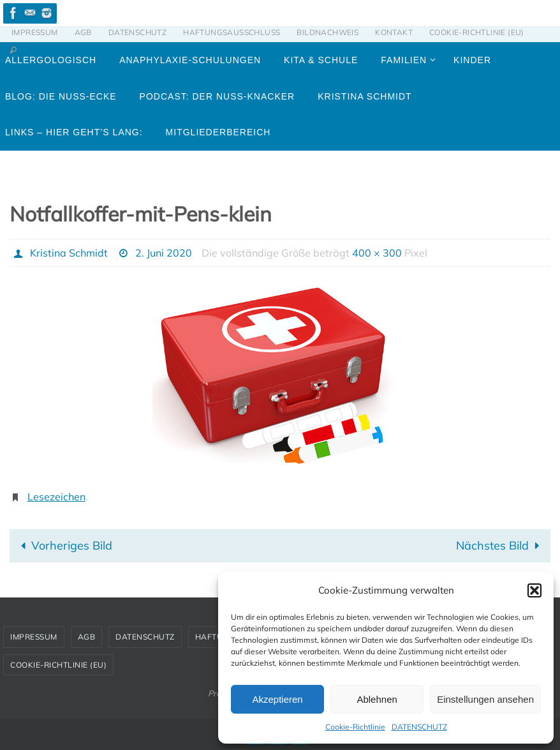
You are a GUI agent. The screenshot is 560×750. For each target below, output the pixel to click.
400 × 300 (377, 253)
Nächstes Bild (500, 545)
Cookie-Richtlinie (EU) (477, 32)
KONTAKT (394, 32)
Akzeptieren (277, 699)
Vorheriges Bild (63, 545)
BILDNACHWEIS (328, 32)
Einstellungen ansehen (485, 699)
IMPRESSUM (35, 32)
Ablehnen (377, 699)
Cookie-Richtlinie (355, 727)
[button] (534, 590)
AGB (83, 32)
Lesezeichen (56, 497)
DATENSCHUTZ (419, 727)
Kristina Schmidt (69, 253)
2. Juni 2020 (164, 253)
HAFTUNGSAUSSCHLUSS (232, 32)
